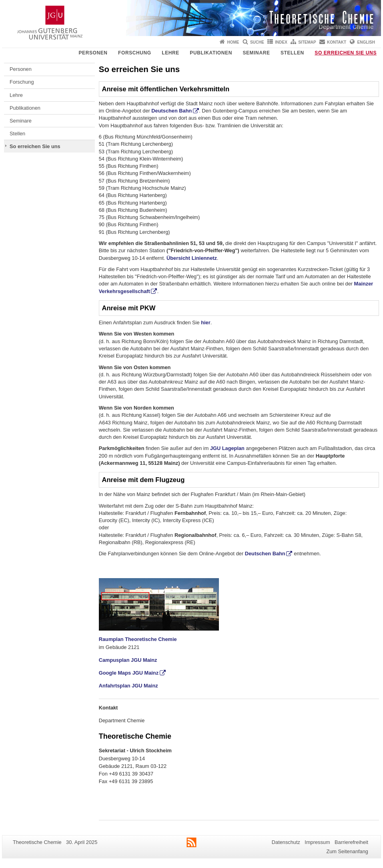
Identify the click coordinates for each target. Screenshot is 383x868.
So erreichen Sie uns (346, 53)
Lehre (170, 53)
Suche (257, 42)
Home (233, 42)
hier (206, 322)
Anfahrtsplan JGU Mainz (128, 686)
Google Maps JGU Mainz (129, 673)
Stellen (292, 53)
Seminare (256, 53)
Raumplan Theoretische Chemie (138, 639)
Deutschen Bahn (171, 111)
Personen (93, 53)
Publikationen (211, 53)
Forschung (135, 53)
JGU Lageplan (227, 448)
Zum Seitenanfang (347, 851)
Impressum (317, 842)
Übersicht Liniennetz (192, 258)
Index (281, 42)
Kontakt (337, 42)
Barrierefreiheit (351, 842)
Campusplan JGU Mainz (128, 660)
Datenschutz (286, 842)
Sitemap (307, 42)
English (366, 42)
